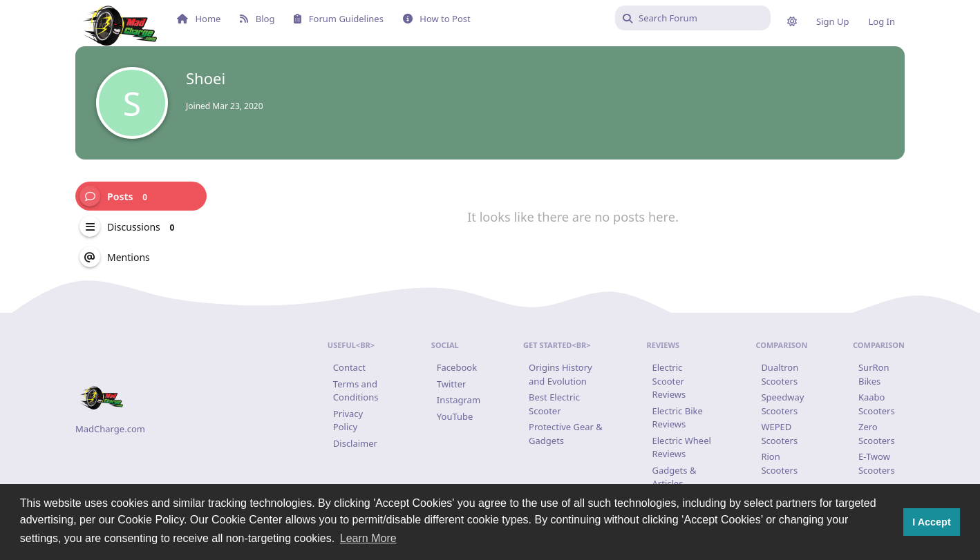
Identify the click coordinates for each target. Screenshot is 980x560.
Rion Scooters (779, 463)
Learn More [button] (368, 538)
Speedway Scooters (782, 404)
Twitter (452, 384)
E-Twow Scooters (877, 463)
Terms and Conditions (356, 391)
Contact (349, 367)
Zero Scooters (877, 434)
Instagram (459, 400)
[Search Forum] (693, 18)
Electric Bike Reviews (678, 418)
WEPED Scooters (779, 434)
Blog (257, 19)
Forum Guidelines (338, 19)
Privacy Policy (348, 421)
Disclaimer (355, 443)
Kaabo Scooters (877, 404)
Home (199, 19)
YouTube (455, 416)
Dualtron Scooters (780, 374)
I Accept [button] (931, 522)
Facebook (457, 367)
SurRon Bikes (874, 374)
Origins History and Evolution (560, 374)
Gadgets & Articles (675, 477)
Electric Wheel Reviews (682, 447)
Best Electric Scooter (554, 404)
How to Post (437, 19)
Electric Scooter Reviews (669, 381)
